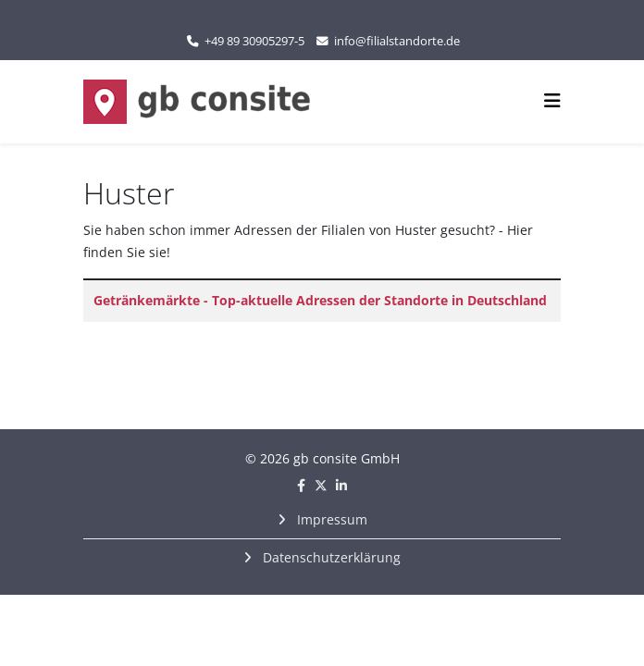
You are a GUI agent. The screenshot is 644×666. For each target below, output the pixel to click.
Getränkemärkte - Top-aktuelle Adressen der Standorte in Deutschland (320, 300)
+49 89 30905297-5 (254, 41)
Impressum (330, 519)
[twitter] (321, 485)
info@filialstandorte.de (397, 41)
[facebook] (301, 485)
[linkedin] (341, 485)
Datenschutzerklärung (330, 557)
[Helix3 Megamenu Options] (552, 100)
